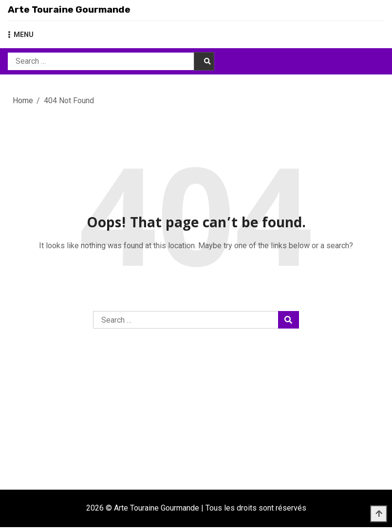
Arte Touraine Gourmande (97, 12)
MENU (21, 39)
